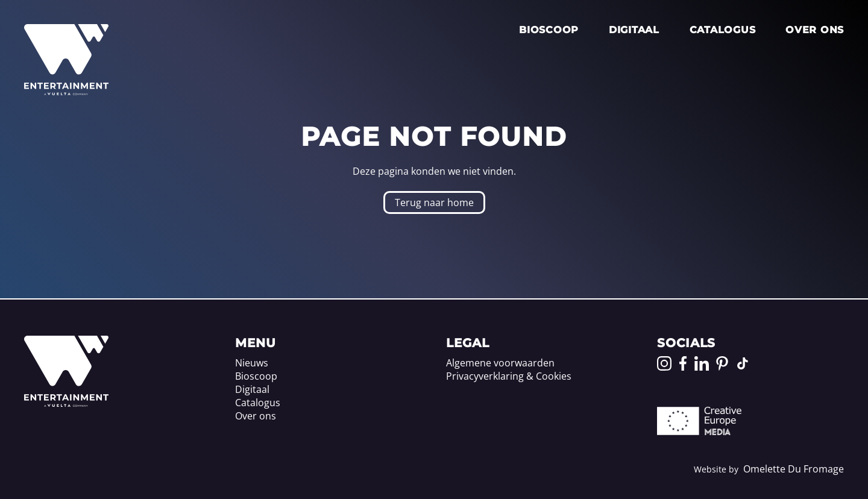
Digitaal (634, 30)
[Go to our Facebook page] (683, 363)
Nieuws (252, 363)
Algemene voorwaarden (500, 363)
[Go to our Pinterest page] (722, 363)
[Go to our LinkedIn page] (702, 363)
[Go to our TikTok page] (743, 363)
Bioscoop (549, 30)
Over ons (815, 30)
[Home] (66, 403)
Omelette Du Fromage (794, 469)
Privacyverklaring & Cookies (509, 376)
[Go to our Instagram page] (664, 363)
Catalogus (722, 30)
